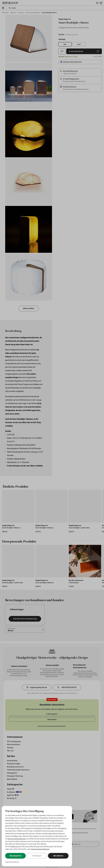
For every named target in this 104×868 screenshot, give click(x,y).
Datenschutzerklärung (12, 862)
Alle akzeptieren (16, 856)
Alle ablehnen (58, 856)
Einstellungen (37, 856)
